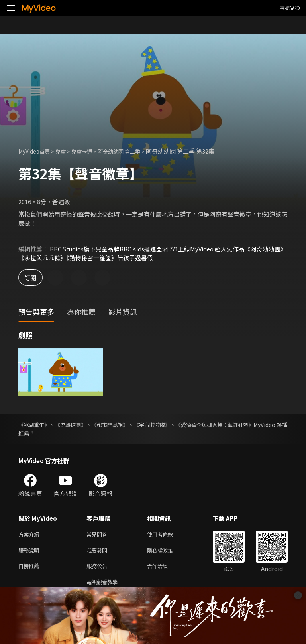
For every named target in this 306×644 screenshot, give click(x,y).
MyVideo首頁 (36, 151)
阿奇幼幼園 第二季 (132, 151)
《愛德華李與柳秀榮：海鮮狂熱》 (246, 425)
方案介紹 (30, 535)
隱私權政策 (167, 552)
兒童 (66, 151)
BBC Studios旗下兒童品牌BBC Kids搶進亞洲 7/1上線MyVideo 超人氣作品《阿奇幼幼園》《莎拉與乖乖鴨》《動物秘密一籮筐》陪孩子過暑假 (152, 253)
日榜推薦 (30, 569)
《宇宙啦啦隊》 (175, 425)
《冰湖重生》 (35, 425)
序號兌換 (290, 8)
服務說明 (30, 552)
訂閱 (34, 278)
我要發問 (98, 552)
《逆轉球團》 (79, 425)
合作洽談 (164, 569)
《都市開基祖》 (125, 425)
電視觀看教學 (104, 586)
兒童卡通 (90, 151)
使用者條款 (167, 535)
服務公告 (98, 569)
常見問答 (98, 535)
